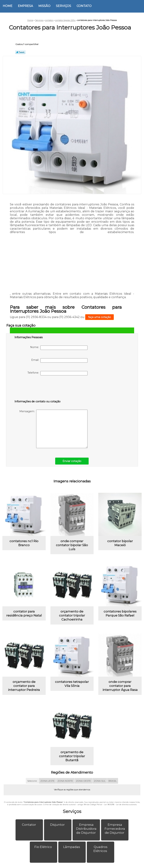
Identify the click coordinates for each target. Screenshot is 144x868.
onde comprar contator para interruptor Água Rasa (120, 691)
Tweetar (20, 52)
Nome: (59, 348)
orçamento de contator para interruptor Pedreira (24, 691)
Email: (59, 360)
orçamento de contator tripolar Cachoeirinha (72, 619)
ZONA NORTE (65, 788)
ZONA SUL (100, 788)
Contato (84, 6)
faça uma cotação (100, 317)
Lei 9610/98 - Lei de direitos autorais (120, 811)
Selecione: (32, 788)
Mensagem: (53, 429)
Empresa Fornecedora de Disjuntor (115, 835)
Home (8, 6)
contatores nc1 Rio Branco (24, 545)
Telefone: (57, 373)
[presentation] (38, 388)
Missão (44, 6)
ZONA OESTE (83, 788)
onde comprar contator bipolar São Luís (72, 547)
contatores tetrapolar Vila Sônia (72, 689)
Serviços (64, 6)
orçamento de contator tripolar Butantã (72, 763)
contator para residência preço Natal (24, 617)
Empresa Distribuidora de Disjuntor (86, 835)
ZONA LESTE (47, 788)
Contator (29, 831)
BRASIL (113, 788)
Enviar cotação (72, 461)
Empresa (25, 6)
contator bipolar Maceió (120, 545)
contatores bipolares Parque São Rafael (120, 617)
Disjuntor (58, 831)
